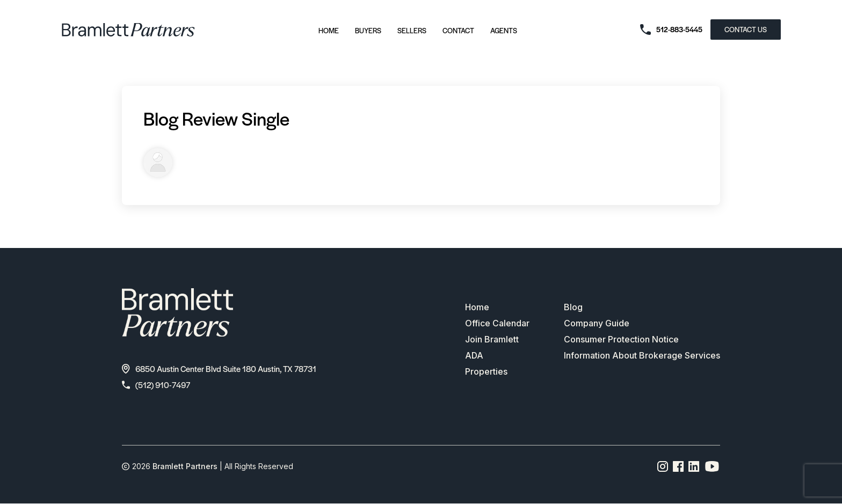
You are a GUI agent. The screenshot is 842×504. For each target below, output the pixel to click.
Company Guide (597, 324)
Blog (573, 308)
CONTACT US (746, 29)
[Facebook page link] (678, 466)
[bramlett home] (128, 30)
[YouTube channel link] (712, 466)
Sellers (412, 30)
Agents (504, 30)
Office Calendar (497, 324)
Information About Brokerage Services (642, 356)
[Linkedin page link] (694, 466)
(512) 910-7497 (156, 385)
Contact (458, 30)
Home (329, 30)
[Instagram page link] (663, 466)
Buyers (368, 30)
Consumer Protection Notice (621, 340)
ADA (474, 356)
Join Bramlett (492, 340)
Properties (486, 372)
